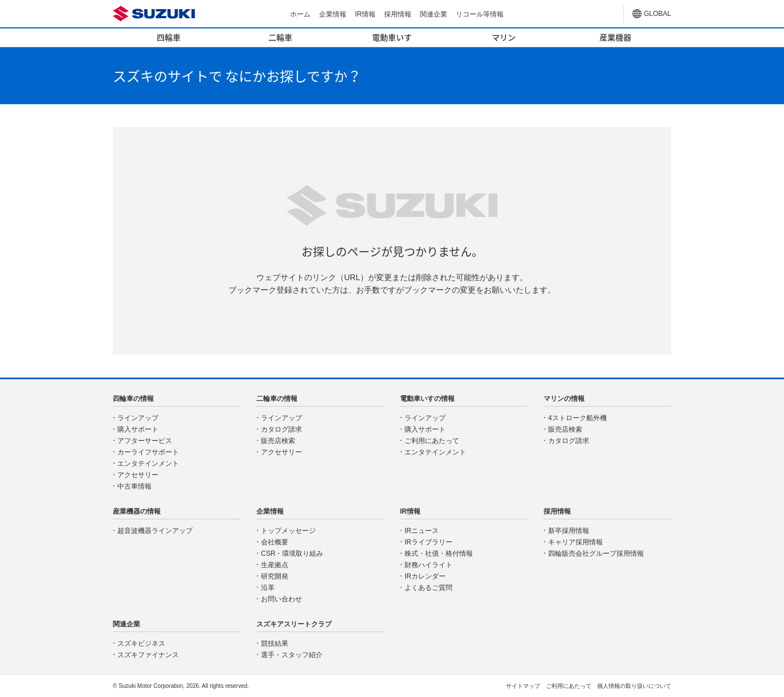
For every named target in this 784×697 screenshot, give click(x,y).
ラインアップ (138, 418)
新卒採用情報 (569, 531)
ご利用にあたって (432, 441)
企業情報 (333, 14)
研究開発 (275, 576)
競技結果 (275, 643)
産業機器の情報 (137, 511)
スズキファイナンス (148, 655)
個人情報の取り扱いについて (634, 686)
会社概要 (275, 542)
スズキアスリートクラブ (294, 624)
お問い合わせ (281, 599)
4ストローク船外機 (577, 418)
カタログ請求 (281, 429)
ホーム (300, 14)
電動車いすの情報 (427, 399)
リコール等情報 (480, 14)
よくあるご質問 (428, 588)
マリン (504, 37)
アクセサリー (138, 475)
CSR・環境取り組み (292, 553)
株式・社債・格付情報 (439, 553)
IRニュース (422, 531)
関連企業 (434, 14)
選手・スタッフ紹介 (292, 655)
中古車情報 (134, 486)
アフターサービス (145, 441)
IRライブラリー (428, 542)
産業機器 (615, 37)
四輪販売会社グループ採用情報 (596, 553)
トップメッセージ (288, 531)
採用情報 (398, 14)
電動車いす (392, 37)
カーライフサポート (148, 452)
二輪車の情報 (277, 399)
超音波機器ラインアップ (155, 531)
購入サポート (138, 429)
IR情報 (365, 14)
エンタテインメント (148, 464)
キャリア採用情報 (575, 542)
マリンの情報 (564, 399)
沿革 (268, 588)
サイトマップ (523, 686)
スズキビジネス (141, 643)
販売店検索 (278, 441)
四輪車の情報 (133, 399)
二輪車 (280, 37)
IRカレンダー (425, 576)
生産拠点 (275, 565)
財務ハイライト (428, 565)
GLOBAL (658, 14)
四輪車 (169, 37)
